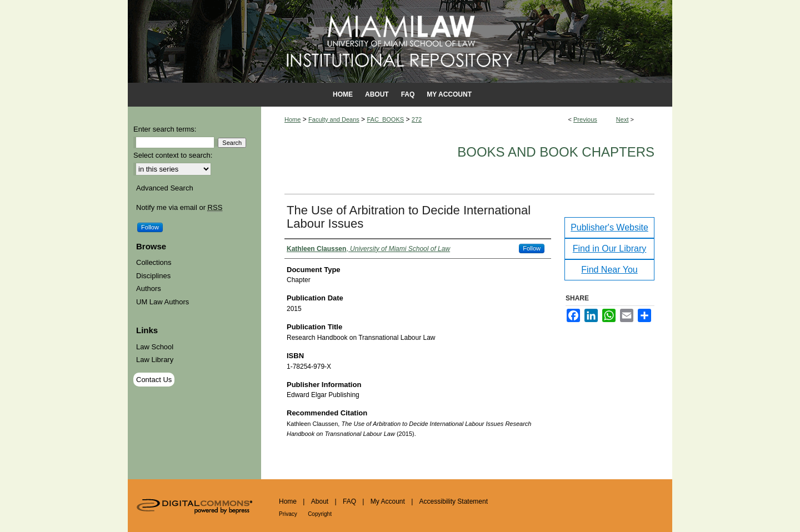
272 (417, 119)
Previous (585, 119)
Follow (532, 248)
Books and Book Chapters (556, 152)
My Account (388, 501)
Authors (149, 288)
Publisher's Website (609, 227)
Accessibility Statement (454, 501)
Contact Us (154, 380)
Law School (155, 347)
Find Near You (609, 270)
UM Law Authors (162, 302)
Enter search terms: (165, 129)
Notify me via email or (179, 208)
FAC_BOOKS (385, 119)
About (320, 501)
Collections (154, 262)
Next (622, 119)
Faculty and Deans (334, 119)
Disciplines (153, 276)
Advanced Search (165, 188)
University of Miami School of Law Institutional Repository (400, 41)
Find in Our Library (610, 249)
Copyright (320, 514)
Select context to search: (173, 155)
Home (292, 119)
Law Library (155, 360)
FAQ (349, 501)
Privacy (288, 514)
